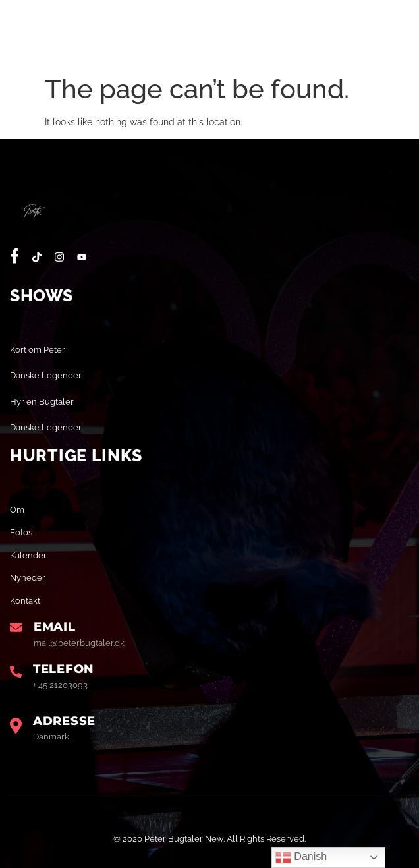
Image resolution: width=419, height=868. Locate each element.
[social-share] (14, 256)
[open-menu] (404, 38)
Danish (301, 857)
